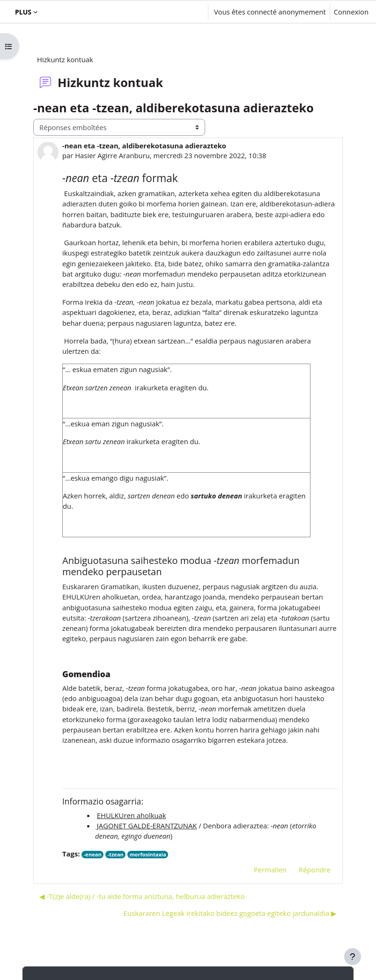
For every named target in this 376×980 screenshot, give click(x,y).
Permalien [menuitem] (270, 870)
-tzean (116, 854)
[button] (173, 12)
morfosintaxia (148, 854)
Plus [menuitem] (23, 12)
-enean (93, 854)
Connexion (351, 12)
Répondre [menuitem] (315, 870)
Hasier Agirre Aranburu (112, 155)
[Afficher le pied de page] (353, 957)
